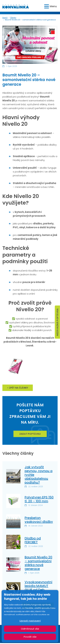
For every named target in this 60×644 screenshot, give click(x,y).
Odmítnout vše (30, 629)
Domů (5, 18)
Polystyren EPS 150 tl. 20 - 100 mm (39, 499)
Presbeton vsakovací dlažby (39, 520)
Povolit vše (30, 637)
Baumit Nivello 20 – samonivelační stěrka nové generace (38, 563)
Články (13, 18)
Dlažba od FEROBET (33, 540)
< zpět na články (18, 388)
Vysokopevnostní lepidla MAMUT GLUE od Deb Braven (38, 588)
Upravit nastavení (30, 621)
